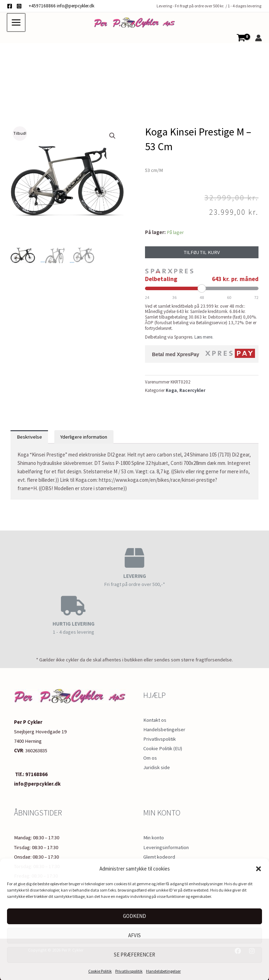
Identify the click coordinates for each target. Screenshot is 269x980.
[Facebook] (10, 6)
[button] (258, 868)
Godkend (134, 915)
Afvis (134, 934)
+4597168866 (42, 6)
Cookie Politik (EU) (163, 748)
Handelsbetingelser (163, 970)
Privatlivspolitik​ (129, 970)
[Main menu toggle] (16, 24)
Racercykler (192, 394)
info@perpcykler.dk (75, 6)
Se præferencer (134, 954)
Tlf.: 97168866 (31, 773)
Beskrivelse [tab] (29, 440)
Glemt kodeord (159, 856)
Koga (171, 394)
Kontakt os (155, 719)
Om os (150, 757)
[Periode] (202, 292)
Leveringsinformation (166, 846)
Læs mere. (204, 340)
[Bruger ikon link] (258, 41)
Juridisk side (157, 767)
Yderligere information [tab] (84, 440)
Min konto (154, 836)
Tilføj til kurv (202, 255)
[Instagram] (19, 6)
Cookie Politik (100, 970)
